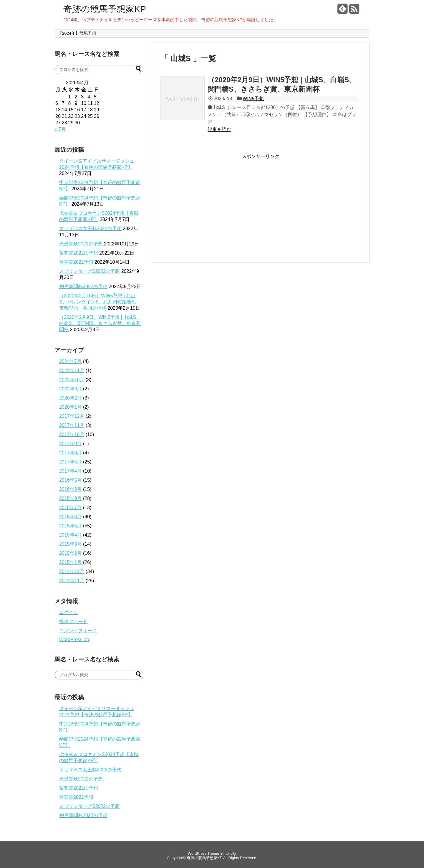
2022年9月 (71, 389)
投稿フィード (73, 622)
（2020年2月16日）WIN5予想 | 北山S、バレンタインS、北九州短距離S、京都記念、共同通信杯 (99, 302)
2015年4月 (71, 535)
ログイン (69, 612)
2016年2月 (71, 489)
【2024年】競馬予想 (77, 33)
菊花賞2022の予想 (79, 253)
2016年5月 (71, 480)
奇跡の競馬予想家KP (105, 9)
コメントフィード (78, 631)
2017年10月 (72, 434)
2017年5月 (71, 462)
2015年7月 (71, 508)
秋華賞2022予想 (76, 262)
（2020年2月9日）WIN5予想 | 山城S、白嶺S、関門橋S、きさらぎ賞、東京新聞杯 (100, 323)
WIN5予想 (253, 99)
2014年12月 (72, 571)
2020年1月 (71, 407)
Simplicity (228, 853)
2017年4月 (71, 471)
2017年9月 (71, 444)
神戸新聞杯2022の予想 (83, 287)
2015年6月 (71, 517)
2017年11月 (72, 425)
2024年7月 (71, 361)
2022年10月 (72, 380)
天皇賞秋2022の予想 (81, 244)
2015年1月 (71, 562)
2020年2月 (71, 398)
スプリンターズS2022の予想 (90, 271)
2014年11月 (72, 581)
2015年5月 (71, 526)
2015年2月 (71, 553)
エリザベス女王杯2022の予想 (90, 228)
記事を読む (219, 129)
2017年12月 (72, 416)
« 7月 (60, 129)
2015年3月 (71, 544)
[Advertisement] (210, 201)
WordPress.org (75, 640)
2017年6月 (71, 453)
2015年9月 (71, 498)
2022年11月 (72, 371)
